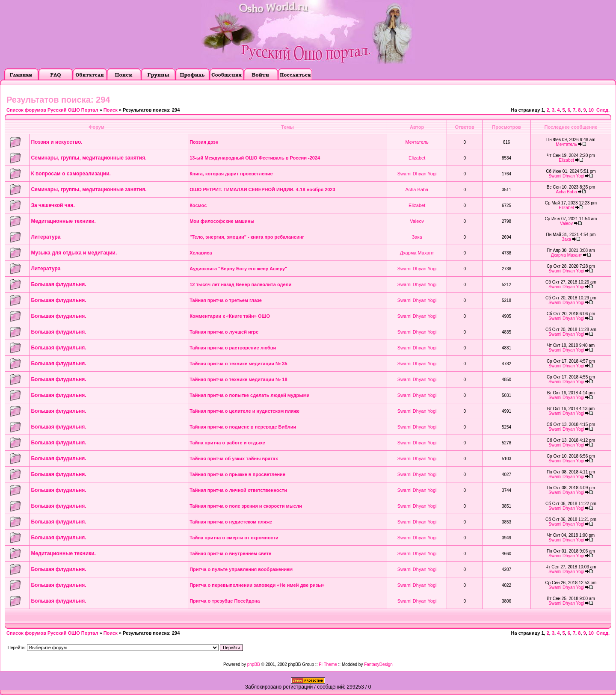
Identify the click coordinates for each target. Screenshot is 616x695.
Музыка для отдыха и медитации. (74, 253)
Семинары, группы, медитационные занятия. (89, 158)
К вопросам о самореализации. (71, 174)
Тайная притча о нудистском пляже (231, 522)
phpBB (254, 664)
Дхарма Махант (417, 253)
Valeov (417, 221)
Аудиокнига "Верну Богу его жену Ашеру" (238, 269)
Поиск (111, 110)
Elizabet (417, 158)
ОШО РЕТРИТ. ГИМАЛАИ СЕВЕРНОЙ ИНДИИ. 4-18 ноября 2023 (262, 189)
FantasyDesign (378, 664)
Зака (417, 237)
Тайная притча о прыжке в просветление (237, 474)
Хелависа (201, 253)
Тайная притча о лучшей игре (224, 332)
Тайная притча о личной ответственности (238, 490)
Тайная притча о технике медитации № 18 (238, 379)
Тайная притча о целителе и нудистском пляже (244, 411)
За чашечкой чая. (53, 205)
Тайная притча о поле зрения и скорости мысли (246, 506)
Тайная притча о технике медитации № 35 (238, 364)
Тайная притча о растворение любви (233, 348)
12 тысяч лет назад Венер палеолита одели (240, 284)
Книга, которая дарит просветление (231, 174)
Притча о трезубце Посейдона (225, 601)
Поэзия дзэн (204, 142)
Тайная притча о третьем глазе (226, 300)
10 (591, 110)
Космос (198, 205)
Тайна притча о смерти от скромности (234, 538)
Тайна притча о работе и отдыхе (227, 443)
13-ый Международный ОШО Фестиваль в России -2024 (255, 158)
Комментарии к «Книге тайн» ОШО (230, 316)
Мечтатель (417, 142)
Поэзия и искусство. (56, 142)
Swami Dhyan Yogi (417, 174)
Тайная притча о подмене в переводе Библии (243, 427)
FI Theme (328, 664)
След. (603, 110)
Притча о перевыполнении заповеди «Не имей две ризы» (257, 585)
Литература (46, 237)
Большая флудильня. (58, 284)
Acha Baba (417, 189)
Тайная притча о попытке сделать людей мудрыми (249, 395)
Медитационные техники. (63, 221)
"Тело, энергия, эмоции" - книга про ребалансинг (247, 237)
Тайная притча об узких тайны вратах (234, 458)
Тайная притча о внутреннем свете (230, 553)
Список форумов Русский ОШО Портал (52, 110)
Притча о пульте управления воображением (241, 569)
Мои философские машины (222, 221)
